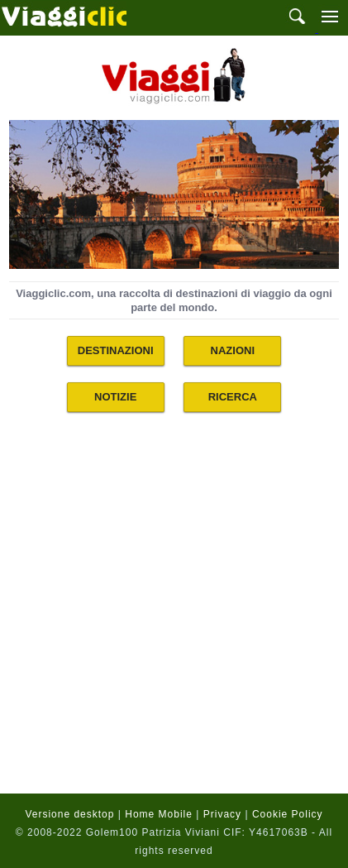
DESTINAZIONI (116, 350)
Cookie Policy (288, 814)
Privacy (222, 814)
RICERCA (233, 397)
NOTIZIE (115, 397)
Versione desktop (69, 814)
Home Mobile (159, 814)
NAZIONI (233, 350)
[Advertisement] (174, 614)
